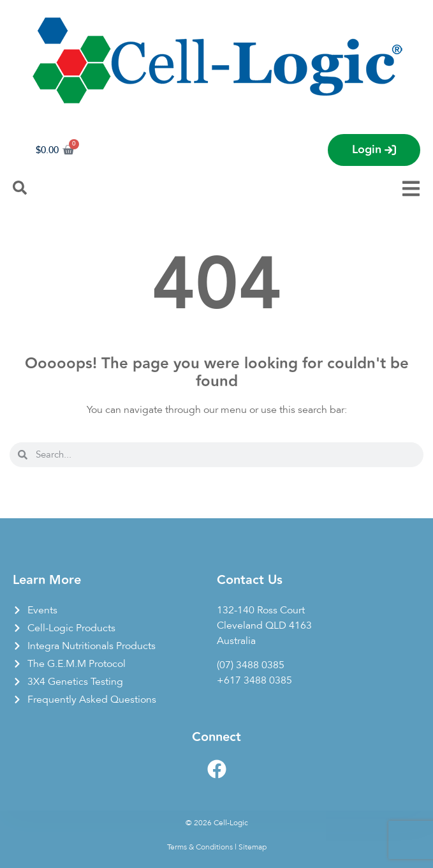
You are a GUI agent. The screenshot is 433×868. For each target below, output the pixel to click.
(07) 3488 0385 (251, 665)
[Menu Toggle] (411, 189)
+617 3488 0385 (254, 680)
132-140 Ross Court (261, 610)
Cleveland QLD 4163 (264, 625)
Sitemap (253, 847)
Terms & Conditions (200, 847)
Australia (236, 641)
